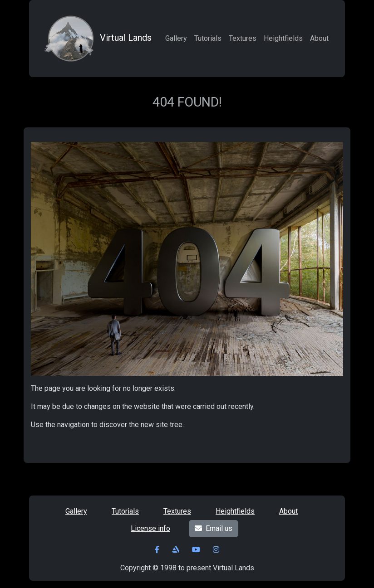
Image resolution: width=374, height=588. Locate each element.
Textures (243, 38)
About (319, 38)
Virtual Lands (97, 39)
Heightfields (283, 38)
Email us (214, 528)
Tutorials (208, 38)
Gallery (176, 38)
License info (150, 528)
